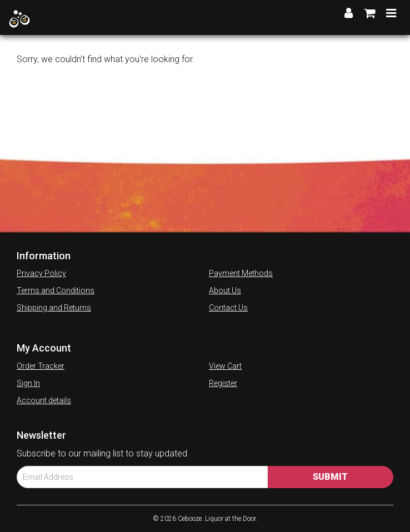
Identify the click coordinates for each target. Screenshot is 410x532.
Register (223, 383)
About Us (225, 290)
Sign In (28, 383)
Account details (44, 400)
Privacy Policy (41, 273)
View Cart (225, 366)
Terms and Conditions (56, 290)
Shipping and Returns (54, 308)
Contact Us (228, 308)
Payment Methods (241, 273)
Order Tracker (41, 366)
